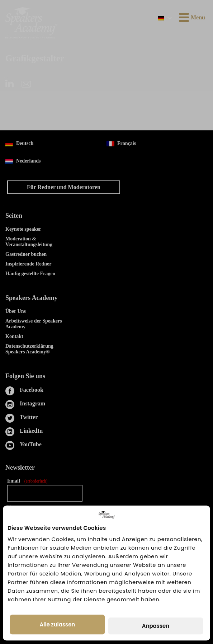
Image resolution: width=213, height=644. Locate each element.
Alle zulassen (58, 624)
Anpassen (156, 626)
